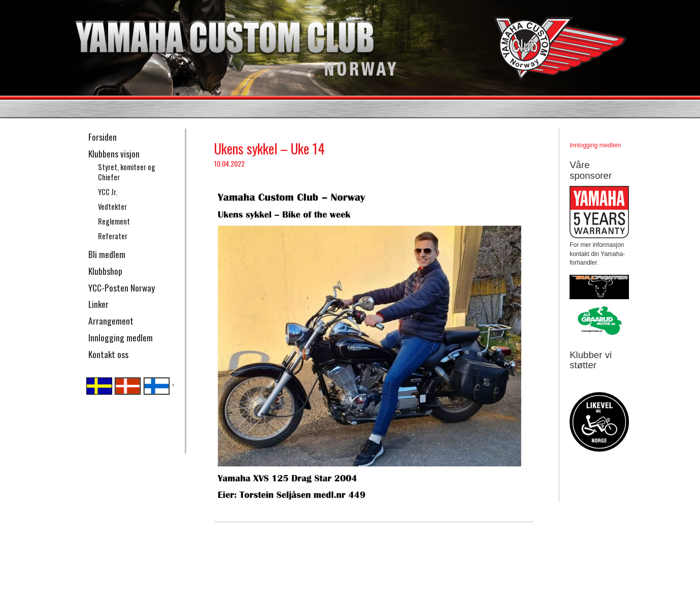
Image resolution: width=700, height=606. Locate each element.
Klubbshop (105, 271)
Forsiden (103, 137)
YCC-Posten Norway (122, 288)
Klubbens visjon (114, 153)
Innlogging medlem (121, 337)
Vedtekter (112, 206)
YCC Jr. (108, 192)
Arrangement (111, 321)
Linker (98, 304)
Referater (113, 236)
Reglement (114, 221)
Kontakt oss (108, 354)
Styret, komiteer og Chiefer (127, 172)
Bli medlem (107, 254)
